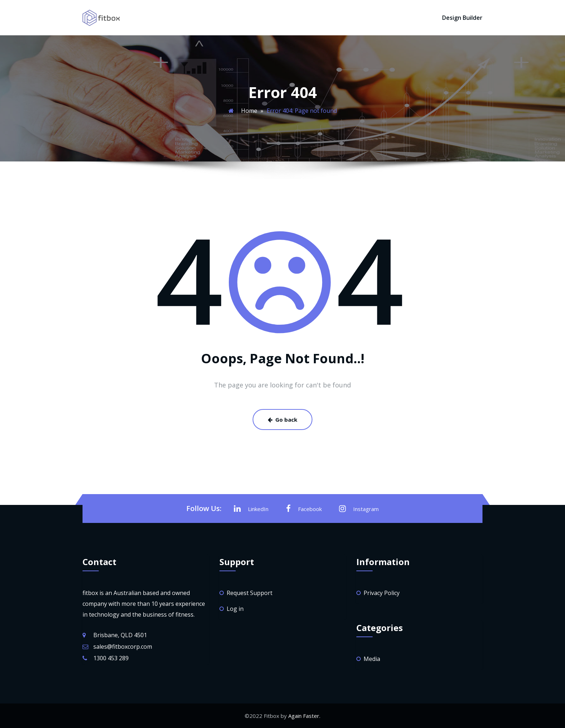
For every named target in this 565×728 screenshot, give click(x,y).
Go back (282, 420)
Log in (235, 609)
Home (249, 111)
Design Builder (462, 18)
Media (372, 659)
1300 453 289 (111, 658)
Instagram (359, 509)
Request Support (250, 593)
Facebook (304, 509)
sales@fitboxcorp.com (123, 647)
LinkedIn (251, 509)
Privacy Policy (382, 593)
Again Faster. (304, 716)
